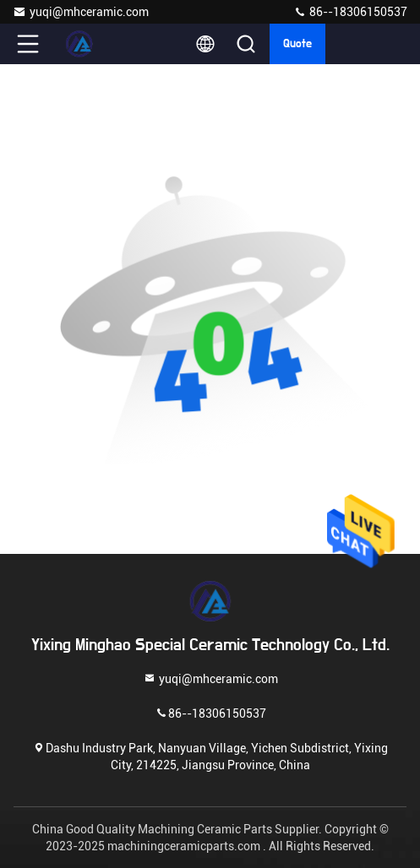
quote (297, 44)
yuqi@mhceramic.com (81, 12)
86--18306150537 (350, 12)
